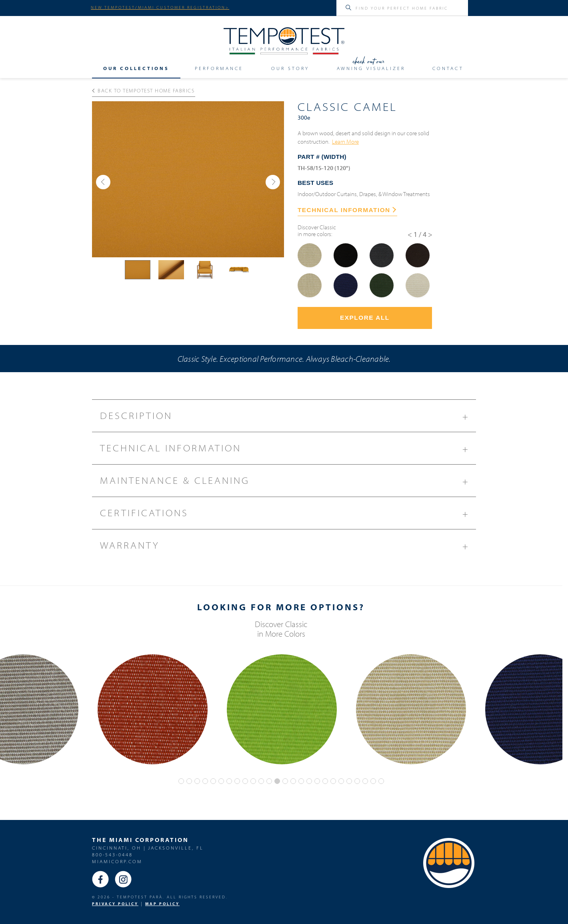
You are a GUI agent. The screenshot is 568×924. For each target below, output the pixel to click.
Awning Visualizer (371, 68)
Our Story (290, 68)
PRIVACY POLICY (115, 904)
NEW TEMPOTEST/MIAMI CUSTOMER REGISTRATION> (160, 7)
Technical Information (288, 451)
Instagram (123, 879)
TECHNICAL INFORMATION (347, 210)
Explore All (365, 318)
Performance (219, 68)
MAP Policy (162, 904)
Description (288, 419)
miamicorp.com (117, 861)
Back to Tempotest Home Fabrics (143, 90)
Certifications (288, 516)
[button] (103, 182)
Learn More (345, 141)
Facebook (100, 879)
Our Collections (136, 68)
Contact (448, 68)
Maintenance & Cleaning (288, 483)
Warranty (288, 548)
